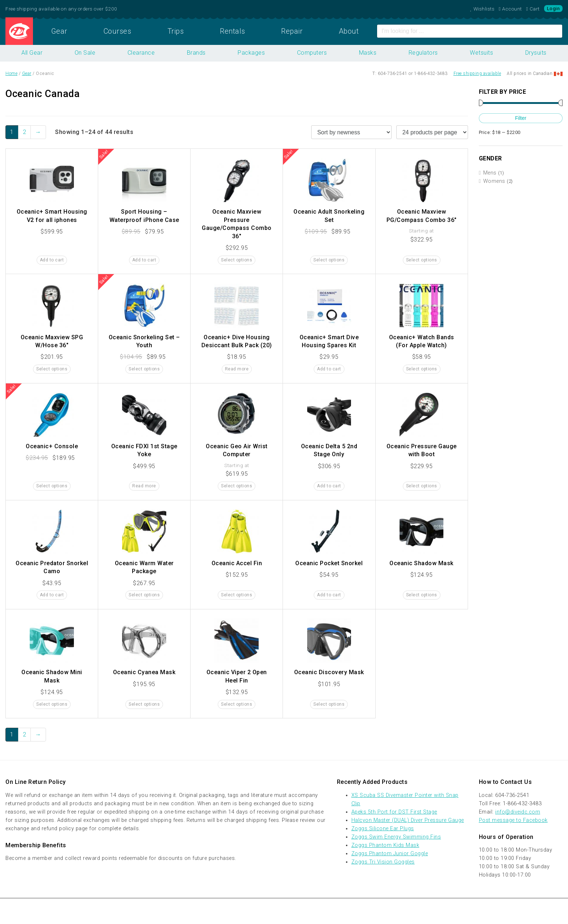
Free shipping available (477, 73)
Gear (59, 31)
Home (19, 31)
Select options (237, 260)
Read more (237, 369)
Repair (292, 31)
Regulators (423, 53)
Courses (118, 31)
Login (554, 9)
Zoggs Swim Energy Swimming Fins (396, 837)
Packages (251, 53)
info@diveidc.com (518, 812)
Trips (176, 31)
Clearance (141, 53)
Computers (312, 53)
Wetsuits (481, 53)
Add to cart (52, 260)
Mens (490, 173)
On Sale (85, 53)
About (349, 31)
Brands (196, 53)
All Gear (32, 53)
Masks (368, 53)
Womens (494, 181)
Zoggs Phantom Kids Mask (385, 845)
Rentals (233, 31)
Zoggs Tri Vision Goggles (383, 862)
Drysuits (536, 53)
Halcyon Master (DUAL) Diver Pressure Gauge (408, 820)
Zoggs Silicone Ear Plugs (383, 829)
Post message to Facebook (513, 820)
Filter (521, 118)
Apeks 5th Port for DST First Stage (394, 812)
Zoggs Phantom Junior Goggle (390, 854)
